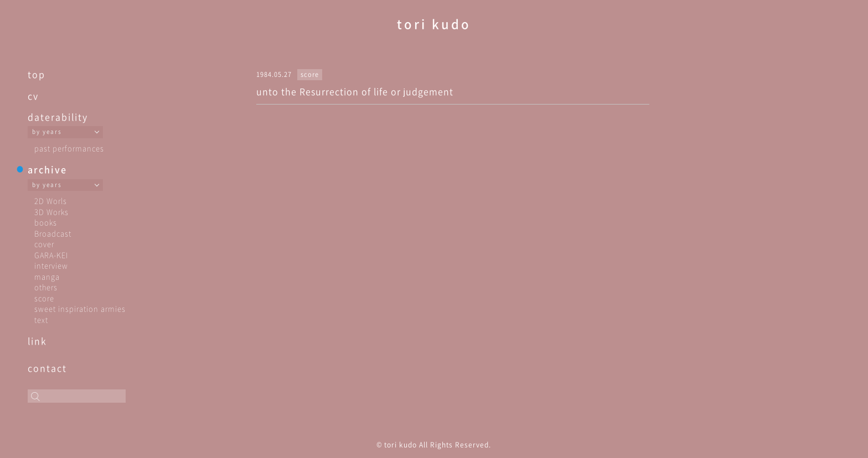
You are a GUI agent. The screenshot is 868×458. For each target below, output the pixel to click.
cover (44, 244)
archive (47, 169)
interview (51, 265)
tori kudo (434, 24)
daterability (58, 117)
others (46, 287)
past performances (69, 148)
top (37, 74)
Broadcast (53, 233)
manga (47, 276)
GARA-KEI (51, 255)
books (46, 222)
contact (47, 368)
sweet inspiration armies (80, 308)
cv (33, 96)
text (41, 319)
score (44, 298)
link (37, 341)
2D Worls (51, 201)
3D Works (51, 212)
